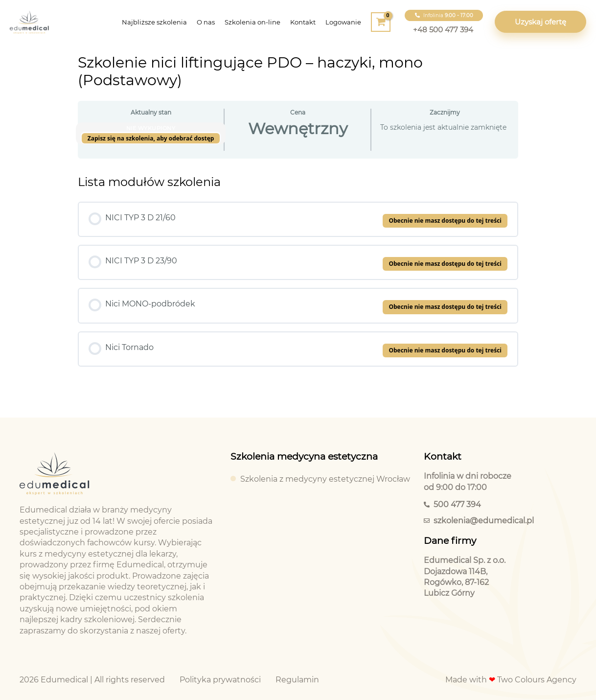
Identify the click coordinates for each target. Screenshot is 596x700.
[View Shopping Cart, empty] (381, 22)
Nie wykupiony (151, 128)
